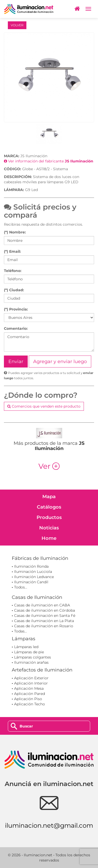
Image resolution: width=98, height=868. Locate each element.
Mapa (49, 497)
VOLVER (17, 25)
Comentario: (16, 328)
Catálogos (49, 507)
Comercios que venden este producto (44, 406)
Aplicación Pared (30, 694)
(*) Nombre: (15, 232)
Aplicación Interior (31, 683)
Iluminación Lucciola (33, 572)
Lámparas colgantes (33, 657)
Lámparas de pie (29, 652)
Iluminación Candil (31, 582)
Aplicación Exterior (31, 678)
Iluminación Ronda (31, 566)
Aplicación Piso (28, 699)
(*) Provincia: (16, 309)
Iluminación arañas (31, 662)
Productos (49, 517)
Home (49, 538)
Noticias (49, 528)
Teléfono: (13, 271)
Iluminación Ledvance (34, 577)
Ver (49, 466)
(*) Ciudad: (14, 290)
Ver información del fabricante (49, 161)
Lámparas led (26, 647)
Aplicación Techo (30, 704)
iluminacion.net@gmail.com (49, 825)
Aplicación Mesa (29, 688)
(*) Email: (12, 251)
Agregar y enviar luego (60, 362)
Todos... (21, 587)
